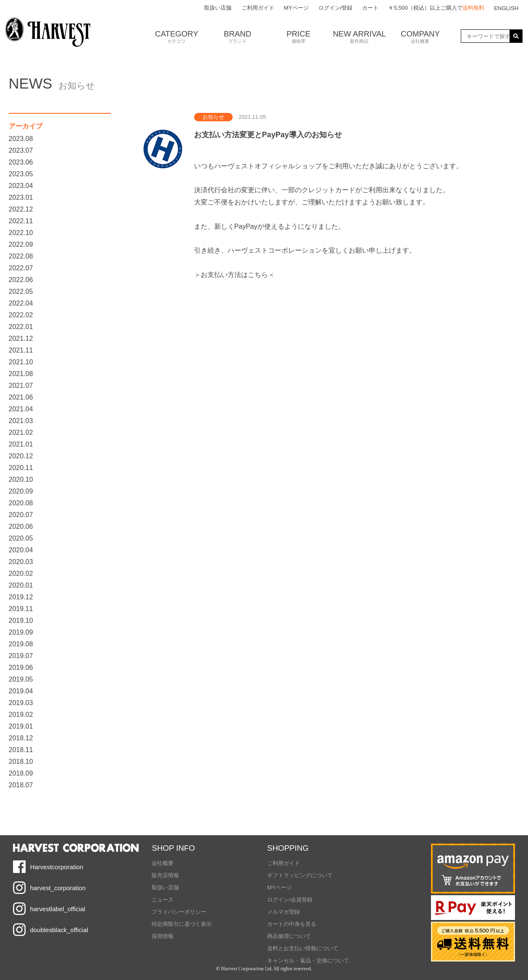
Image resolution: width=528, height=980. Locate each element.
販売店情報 (165, 875)
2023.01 (21, 197)
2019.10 (21, 621)
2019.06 (21, 668)
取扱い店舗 (218, 8)
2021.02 (21, 433)
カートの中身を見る (292, 924)
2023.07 (21, 150)
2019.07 (21, 656)
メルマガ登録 (284, 912)
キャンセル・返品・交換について (308, 960)
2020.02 (21, 574)
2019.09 (21, 632)
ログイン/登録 (336, 8)
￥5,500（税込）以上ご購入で (436, 8)
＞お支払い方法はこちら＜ (234, 275)
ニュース (163, 900)
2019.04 (21, 691)
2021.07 (21, 385)
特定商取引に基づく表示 (182, 924)
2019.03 (21, 703)
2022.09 (21, 244)
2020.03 (21, 562)
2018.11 (21, 750)
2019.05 (21, 679)
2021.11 (21, 350)
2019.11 (21, 609)
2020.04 (21, 550)
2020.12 (21, 456)
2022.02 (21, 315)
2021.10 (21, 362)
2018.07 (21, 785)
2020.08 (21, 503)
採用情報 (163, 936)
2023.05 (21, 174)
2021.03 (21, 421)
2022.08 (21, 256)
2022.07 (21, 268)
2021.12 (21, 338)
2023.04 (21, 186)
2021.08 (21, 374)
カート (370, 8)
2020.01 (21, 585)
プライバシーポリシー (179, 912)
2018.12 (21, 738)
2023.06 (21, 162)
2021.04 (21, 409)
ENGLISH (506, 8)
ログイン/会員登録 (290, 900)
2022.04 (21, 303)
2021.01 (21, 444)
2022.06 (21, 280)
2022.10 (21, 233)
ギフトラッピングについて (300, 875)
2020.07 (21, 515)
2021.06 (21, 397)
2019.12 (21, 597)
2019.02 (21, 715)
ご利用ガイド (258, 8)
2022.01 (21, 327)
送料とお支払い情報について (303, 948)
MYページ (296, 8)
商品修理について (289, 936)
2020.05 (21, 538)
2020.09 (21, 491)
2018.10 (21, 762)
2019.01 (21, 726)
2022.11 (21, 221)
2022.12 (21, 209)
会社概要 (163, 863)
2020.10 (21, 480)
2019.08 (21, 644)
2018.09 (21, 773)
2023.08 (21, 139)
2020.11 (21, 468)
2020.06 (21, 527)
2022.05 (21, 291)
